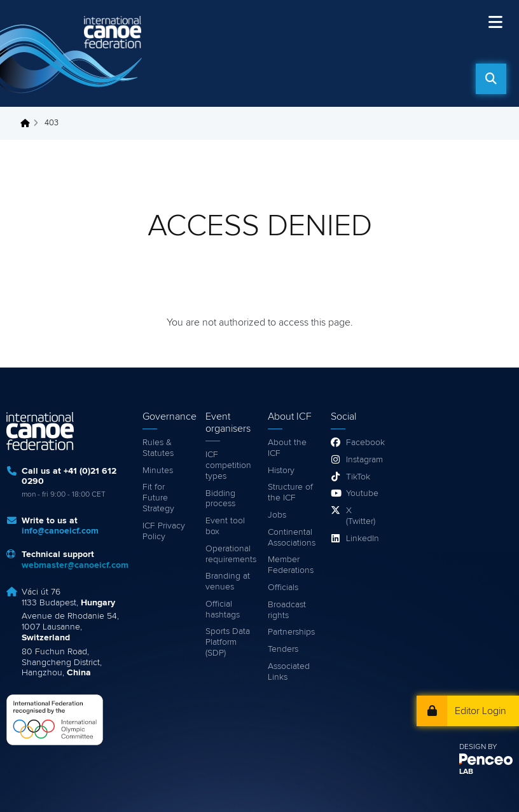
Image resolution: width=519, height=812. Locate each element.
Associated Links (289, 672)
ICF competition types (228, 465)
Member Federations (291, 565)
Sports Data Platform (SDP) (228, 642)
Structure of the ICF (290, 492)
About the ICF (287, 448)
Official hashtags (223, 609)
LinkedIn (363, 539)
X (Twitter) (361, 516)
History (281, 471)
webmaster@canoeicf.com (75, 565)
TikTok (358, 477)
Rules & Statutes (158, 448)
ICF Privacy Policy (164, 531)
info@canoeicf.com (60, 531)
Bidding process (220, 499)
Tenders (283, 649)
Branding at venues (228, 581)
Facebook (363, 443)
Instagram (363, 460)
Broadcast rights (287, 610)
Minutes (158, 471)
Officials (283, 588)
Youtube (362, 493)
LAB (466, 772)
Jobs (277, 515)
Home (29, 123)
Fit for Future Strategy (158, 498)
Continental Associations (292, 538)
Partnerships (291, 632)
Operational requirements (231, 554)
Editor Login (481, 711)
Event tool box (225, 526)
